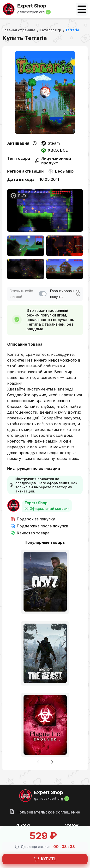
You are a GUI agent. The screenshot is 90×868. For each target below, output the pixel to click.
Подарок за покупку (33, 519)
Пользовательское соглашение (45, 812)
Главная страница (19, 30)
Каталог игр (50, 30)
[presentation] (39, 762)
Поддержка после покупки (39, 526)
